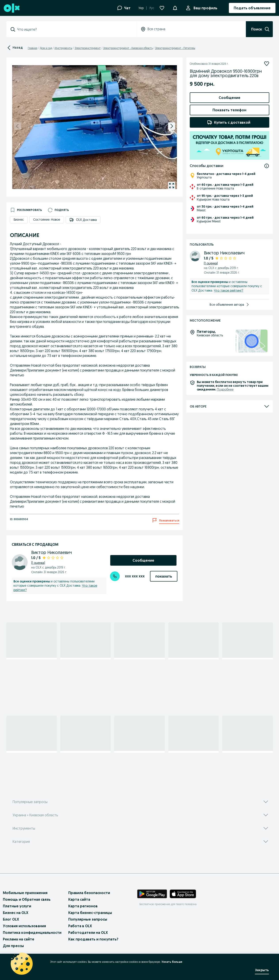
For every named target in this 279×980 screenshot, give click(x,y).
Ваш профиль (205, 8)
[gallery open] (172, 186)
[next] (172, 126)
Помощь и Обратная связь (27, 899)
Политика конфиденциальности (32, 933)
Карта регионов (83, 906)
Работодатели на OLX (88, 933)
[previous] (17, 126)
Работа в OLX (80, 926)
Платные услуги (17, 906)
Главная (33, 48)
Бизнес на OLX (16, 913)
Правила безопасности (89, 893)
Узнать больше (172, 962)
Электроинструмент (88, 48)
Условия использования (24, 926)
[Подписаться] (267, 64)
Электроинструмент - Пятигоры (175, 48)
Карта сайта (79, 899)
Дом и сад (46, 48)
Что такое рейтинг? (229, 290)
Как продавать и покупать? (93, 939)
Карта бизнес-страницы (90, 913)
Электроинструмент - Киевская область (128, 48)
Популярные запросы (88, 919)
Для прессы (13, 946)
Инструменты (63, 48)
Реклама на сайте (19, 939)
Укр (141, 8)
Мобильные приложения (25, 893)
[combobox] (74, 29)
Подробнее (225, 389)
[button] (175, 8)
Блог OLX (11, 919)
